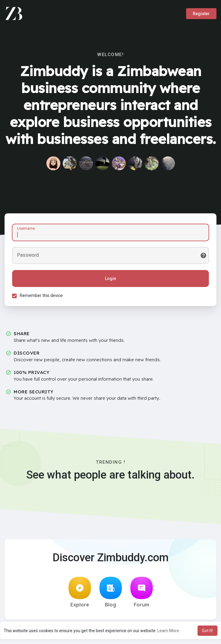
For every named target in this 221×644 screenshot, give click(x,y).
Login (110, 279)
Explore (80, 592)
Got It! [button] (207, 631)
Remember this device (41, 295)
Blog (111, 592)
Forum (142, 592)
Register (201, 14)
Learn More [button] (168, 631)
